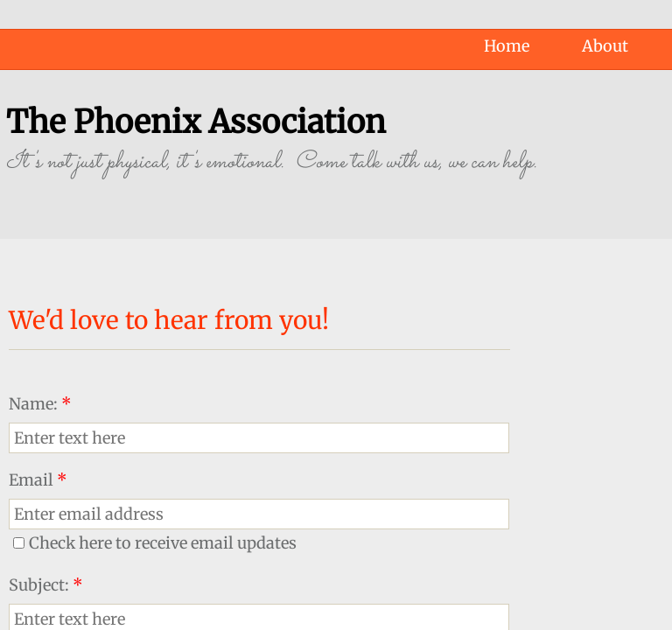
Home (507, 46)
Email (38, 480)
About (605, 46)
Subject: (46, 585)
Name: (40, 404)
